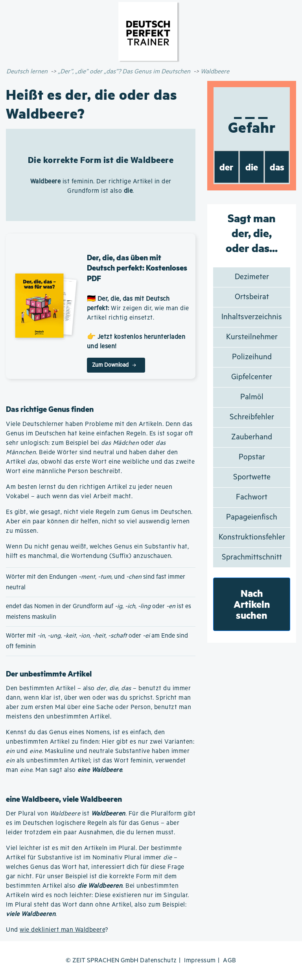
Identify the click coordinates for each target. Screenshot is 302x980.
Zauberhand (252, 437)
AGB (230, 961)
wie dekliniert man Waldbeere (62, 930)
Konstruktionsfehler (252, 537)
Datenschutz (158, 961)
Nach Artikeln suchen (252, 604)
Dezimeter (252, 277)
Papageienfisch (252, 517)
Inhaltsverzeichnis (252, 317)
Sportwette (252, 477)
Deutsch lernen (27, 72)
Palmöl (252, 397)
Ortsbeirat (252, 297)
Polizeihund (252, 357)
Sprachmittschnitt (252, 557)
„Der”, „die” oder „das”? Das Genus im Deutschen (124, 72)
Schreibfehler (252, 417)
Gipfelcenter (252, 377)
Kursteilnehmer (252, 337)
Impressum (200, 961)
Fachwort (252, 497)
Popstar (252, 457)
